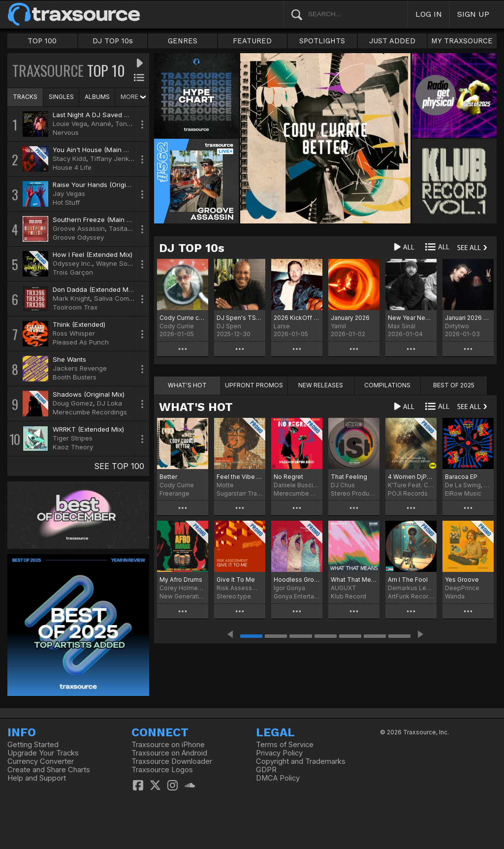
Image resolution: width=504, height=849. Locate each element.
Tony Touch (134, 124)
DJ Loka (110, 403)
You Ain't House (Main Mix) (94, 150)
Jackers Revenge (80, 368)
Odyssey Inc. (72, 263)
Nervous (66, 132)
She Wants (69, 359)
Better (168, 477)
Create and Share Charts (49, 770)
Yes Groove (462, 580)
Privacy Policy (279, 753)
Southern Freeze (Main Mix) (96, 220)
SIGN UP (473, 14)
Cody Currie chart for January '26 (183, 318)
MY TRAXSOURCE (462, 41)
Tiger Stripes (73, 438)
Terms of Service (285, 745)
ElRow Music (463, 493)
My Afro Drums (181, 580)
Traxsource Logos (162, 770)
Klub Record (348, 596)
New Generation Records (183, 596)
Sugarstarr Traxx (240, 493)
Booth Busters (75, 377)
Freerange (174, 493)
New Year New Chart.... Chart (411, 318)
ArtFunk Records (411, 596)
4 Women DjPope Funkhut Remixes (411, 477)
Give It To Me (236, 580)
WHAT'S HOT (196, 407)
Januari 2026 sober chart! (468, 318)
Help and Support (37, 778)
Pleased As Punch (81, 342)
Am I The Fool (408, 580)
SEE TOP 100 (119, 466)
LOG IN (429, 14)
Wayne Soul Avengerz (130, 263)
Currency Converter (41, 761)
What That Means (354, 580)
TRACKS (25, 97)
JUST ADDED (392, 41)
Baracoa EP (461, 477)
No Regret (288, 477)
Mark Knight (71, 298)
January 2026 (350, 318)
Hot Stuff (66, 202)
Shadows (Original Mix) (89, 394)
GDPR (266, 770)
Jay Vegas (69, 193)
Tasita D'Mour (130, 228)
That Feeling (349, 477)
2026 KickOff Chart (297, 318)
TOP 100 (42, 41)
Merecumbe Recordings (90, 412)
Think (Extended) (79, 324)
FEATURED (252, 41)
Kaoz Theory (73, 447)
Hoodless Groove (297, 580)
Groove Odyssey (78, 237)
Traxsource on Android (169, 753)
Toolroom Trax (75, 307)
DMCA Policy (278, 778)
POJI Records (408, 493)
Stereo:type (234, 596)
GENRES (183, 41)
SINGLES (61, 97)
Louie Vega (70, 124)
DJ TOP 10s (113, 41)
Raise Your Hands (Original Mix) (101, 185)
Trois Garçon (73, 272)
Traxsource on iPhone (168, 745)
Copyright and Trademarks (301, 761)
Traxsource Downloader (172, 761)
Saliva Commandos (124, 298)
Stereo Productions (354, 493)
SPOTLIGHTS (322, 41)
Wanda (455, 596)
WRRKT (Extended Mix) (88, 429)
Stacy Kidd (69, 158)
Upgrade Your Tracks (43, 753)
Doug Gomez (73, 403)
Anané (101, 124)
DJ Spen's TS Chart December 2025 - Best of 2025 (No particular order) (240, 318)
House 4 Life (72, 167)
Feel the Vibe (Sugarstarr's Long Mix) (240, 477)
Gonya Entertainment (297, 596)
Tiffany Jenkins (114, 158)
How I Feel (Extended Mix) (93, 254)
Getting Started (33, 745)
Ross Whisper (74, 333)
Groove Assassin (79, 228)
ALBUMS (97, 97)
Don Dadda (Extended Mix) (94, 289)
